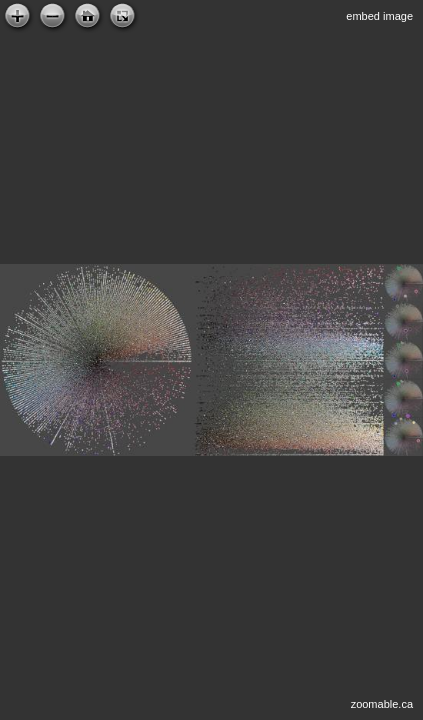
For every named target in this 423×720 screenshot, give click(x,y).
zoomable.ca (382, 704)
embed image (379, 16)
